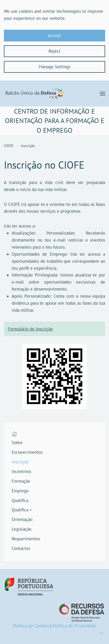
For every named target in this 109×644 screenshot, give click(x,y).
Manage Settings (55, 67)
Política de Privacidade (74, 626)
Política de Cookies (31, 626)
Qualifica (20, 500)
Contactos (21, 548)
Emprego (20, 491)
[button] (103, 94)
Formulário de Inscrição (30, 329)
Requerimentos (26, 539)
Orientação (22, 519)
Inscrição (20, 462)
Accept (55, 35)
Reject (55, 51)
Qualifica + (22, 510)
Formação (21, 481)
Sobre (17, 443)
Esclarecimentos (27, 452)
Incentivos (21, 471)
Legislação (22, 529)
